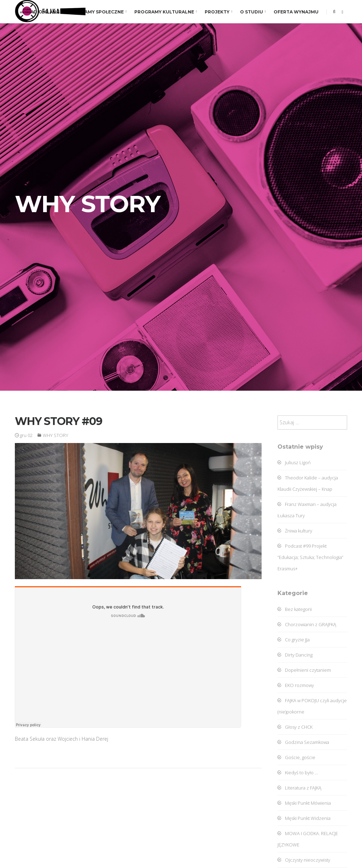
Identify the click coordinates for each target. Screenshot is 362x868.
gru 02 (24, 435)
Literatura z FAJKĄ (299, 788)
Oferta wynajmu (296, 12)
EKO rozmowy (296, 685)
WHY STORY (56, 435)
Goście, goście (296, 757)
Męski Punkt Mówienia (304, 803)
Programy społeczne (97, 12)
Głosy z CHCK (295, 727)
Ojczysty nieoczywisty (304, 860)
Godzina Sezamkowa (303, 742)
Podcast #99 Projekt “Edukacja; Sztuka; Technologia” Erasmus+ (310, 557)
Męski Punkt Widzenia (304, 818)
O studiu (253, 12)
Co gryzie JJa (294, 640)
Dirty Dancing (295, 655)
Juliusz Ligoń (294, 462)
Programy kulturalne (166, 12)
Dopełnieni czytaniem (304, 670)
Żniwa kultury (295, 531)
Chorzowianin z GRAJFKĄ (307, 624)
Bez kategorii (295, 609)
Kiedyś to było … (298, 773)
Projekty (218, 12)
